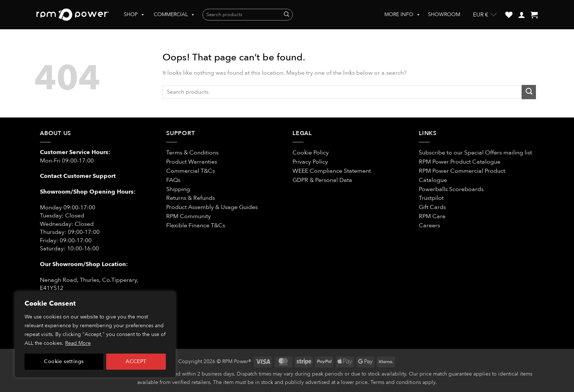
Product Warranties (192, 162)
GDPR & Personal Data (322, 180)
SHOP (134, 15)
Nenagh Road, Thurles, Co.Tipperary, (89, 280)
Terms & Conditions (193, 153)
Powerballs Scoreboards (451, 189)
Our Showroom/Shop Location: (84, 264)
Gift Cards (432, 207)
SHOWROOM (444, 14)
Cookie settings (64, 361)
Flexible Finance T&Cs (196, 225)
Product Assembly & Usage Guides (212, 207)
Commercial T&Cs (191, 171)
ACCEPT (136, 361)
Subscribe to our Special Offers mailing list (475, 153)
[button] (522, 15)
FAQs (173, 180)
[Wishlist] (509, 15)
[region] (95, 335)
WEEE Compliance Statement (332, 171)
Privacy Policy (310, 162)
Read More (78, 343)
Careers (429, 225)
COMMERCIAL (174, 15)
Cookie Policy (311, 153)
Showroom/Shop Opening (78, 192)
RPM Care (432, 216)
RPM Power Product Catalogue (460, 162)
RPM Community (189, 216)
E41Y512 (52, 288)
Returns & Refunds (191, 198)
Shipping (178, 189)
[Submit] (286, 15)
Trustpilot (431, 198)
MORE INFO (402, 15)
